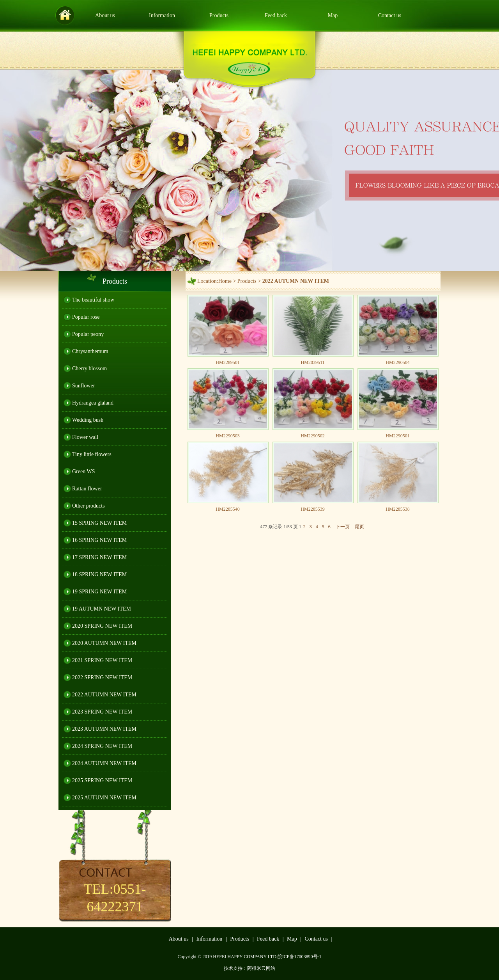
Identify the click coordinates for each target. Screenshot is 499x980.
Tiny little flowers (92, 454)
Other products (88, 506)
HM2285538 (397, 509)
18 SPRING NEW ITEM (99, 574)
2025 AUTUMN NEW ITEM (104, 798)
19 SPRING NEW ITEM (99, 592)
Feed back (276, 15)
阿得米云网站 (261, 968)
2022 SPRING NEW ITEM (102, 677)
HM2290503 (227, 436)
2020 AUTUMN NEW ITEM (104, 643)
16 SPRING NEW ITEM (99, 540)
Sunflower (83, 386)
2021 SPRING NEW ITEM (102, 660)
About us (105, 15)
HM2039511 (313, 362)
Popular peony (88, 334)
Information (162, 15)
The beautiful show (93, 300)
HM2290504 (397, 362)
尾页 (359, 527)
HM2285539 (312, 509)
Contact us (390, 15)
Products (219, 15)
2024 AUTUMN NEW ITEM (104, 763)
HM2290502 (312, 436)
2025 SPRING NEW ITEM (102, 780)
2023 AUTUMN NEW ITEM (104, 729)
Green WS (83, 471)
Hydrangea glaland (93, 403)
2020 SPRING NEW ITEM (102, 626)
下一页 (343, 527)
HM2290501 (397, 436)
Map (333, 15)
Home (225, 281)
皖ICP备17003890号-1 (300, 957)
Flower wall (85, 437)
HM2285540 (227, 509)
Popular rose (86, 317)
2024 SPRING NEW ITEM (102, 746)
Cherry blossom (89, 368)
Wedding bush (88, 420)
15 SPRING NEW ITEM (99, 523)
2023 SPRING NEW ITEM (102, 712)
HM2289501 (227, 362)
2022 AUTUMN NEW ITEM (104, 695)
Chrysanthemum (90, 351)
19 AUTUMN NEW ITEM (102, 609)
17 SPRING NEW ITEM (99, 557)
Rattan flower (87, 489)
